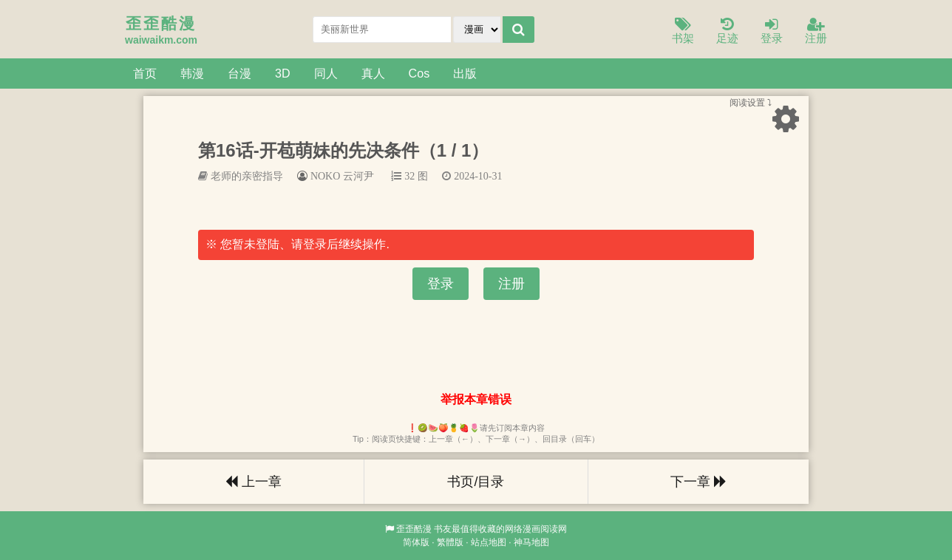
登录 (772, 31)
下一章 (698, 482)
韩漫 (192, 73)
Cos (419, 73)
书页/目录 (476, 482)
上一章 (254, 482)
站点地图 (489, 542)
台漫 (239, 73)
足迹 (727, 31)
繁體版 (450, 542)
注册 (816, 31)
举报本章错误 (476, 399)
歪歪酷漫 (414, 529)
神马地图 (531, 542)
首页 (145, 73)
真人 (373, 73)
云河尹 (358, 176)
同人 (326, 73)
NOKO (325, 176)
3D (283, 73)
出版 (465, 73)
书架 (683, 31)
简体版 (416, 542)
